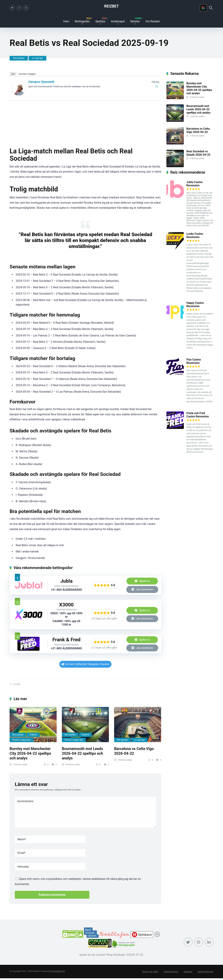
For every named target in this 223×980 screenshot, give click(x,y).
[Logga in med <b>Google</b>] (203, 8)
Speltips (100, 21)
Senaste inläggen (27, 74)
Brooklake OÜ (59, 971)
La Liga (17, 684)
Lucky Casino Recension (195, 235)
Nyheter (135, 21)
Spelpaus (188, 972)
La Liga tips (37, 58)
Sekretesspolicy (171, 972)
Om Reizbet (153, 21)
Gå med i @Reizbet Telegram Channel (85, 664)
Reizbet (111, 6)
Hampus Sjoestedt (41, 82)
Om (13, 74)
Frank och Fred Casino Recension (198, 415)
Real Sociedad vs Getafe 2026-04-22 (198, 153)
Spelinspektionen (205, 972)
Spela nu (142, 581)
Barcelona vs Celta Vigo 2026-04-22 (134, 751)
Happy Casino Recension (195, 305)
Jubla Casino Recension (195, 184)
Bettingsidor (82, 21)
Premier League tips (22, 740)
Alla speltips (19, 58)
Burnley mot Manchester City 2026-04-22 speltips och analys (30, 753)
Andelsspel (118, 21)
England (33, 735)
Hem (66, 21)
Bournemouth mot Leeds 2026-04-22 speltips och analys (82, 753)
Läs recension (142, 589)
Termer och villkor (150, 972)
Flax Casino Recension (194, 361)
